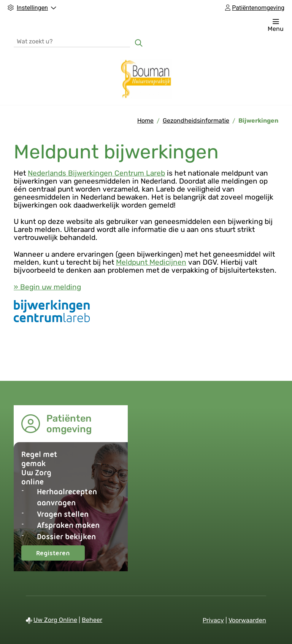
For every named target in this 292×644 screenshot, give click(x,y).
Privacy (213, 620)
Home (145, 121)
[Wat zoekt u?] (72, 41)
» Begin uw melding (47, 287)
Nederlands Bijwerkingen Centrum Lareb (96, 173)
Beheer (92, 620)
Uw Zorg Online (55, 620)
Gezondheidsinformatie (196, 121)
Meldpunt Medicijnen (151, 262)
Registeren (60, 555)
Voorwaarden (247, 620)
